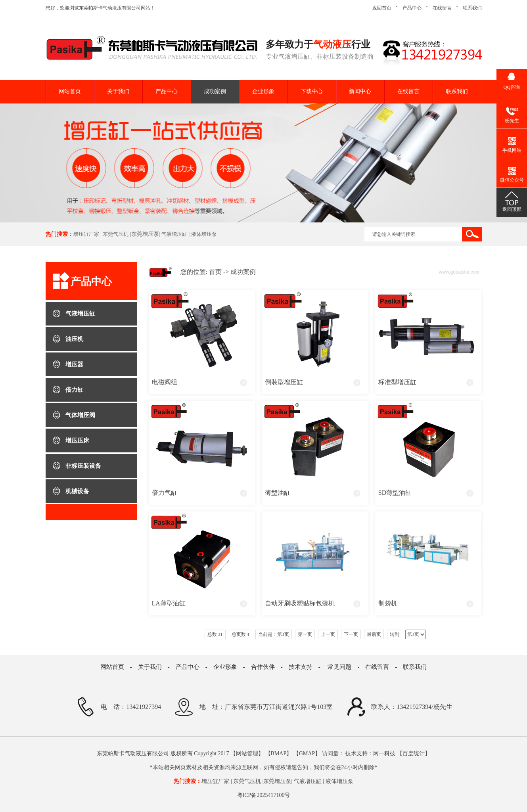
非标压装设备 (83, 466)
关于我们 (118, 91)
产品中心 (412, 8)
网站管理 (247, 754)
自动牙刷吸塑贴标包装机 (300, 603)
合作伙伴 (263, 667)
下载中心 (312, 91)
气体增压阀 (80, 415)
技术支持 (301, 667)
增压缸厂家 (86, 234)
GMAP (307, 754)
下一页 (351, 634)
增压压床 (77, 440)
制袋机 (388, 603)
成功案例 (215, 91)
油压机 (74, 339)
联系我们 (472, 8)
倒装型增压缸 (284, 382)
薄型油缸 (278, 493)
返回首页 (382, 8)
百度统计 (414, 754)
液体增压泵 (204, 234)
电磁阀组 (165, 382)
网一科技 (384, 754)
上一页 (328, 634)
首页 (215, 272)
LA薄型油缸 (169, 603)
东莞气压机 (116, 234)
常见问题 (339, 667)
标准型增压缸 (397, 382)
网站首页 (70, 91)
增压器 (74, 364)
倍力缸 (74, 390)
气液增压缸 (174, 234)
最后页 (374, 634)
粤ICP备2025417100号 (264, 795)
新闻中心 (360, 91)
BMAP (279, 754)
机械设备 (77, 491)
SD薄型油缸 (395, 493)
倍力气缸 (165, 493)
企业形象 (263, 91)
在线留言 (442, 8)
